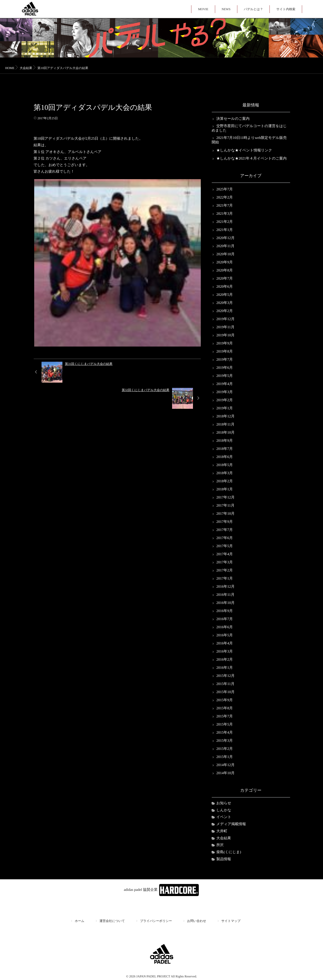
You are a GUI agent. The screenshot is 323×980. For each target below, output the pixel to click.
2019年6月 (225, 368)
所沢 (220, 845)
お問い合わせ (196, 921)
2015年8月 (225, 708)
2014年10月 (226, 773)
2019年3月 (225, 392)
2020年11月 (225, 246)
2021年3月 (225, 214)
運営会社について (112, 921)
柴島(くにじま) (229, 852)
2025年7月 (225, 189)
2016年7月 (225, 619)
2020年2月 (225, 311)
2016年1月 (225, 668)
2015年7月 (225, 716)
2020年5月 (225, 295)
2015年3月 (225, 741)
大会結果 (224, 838)
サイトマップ (231, 921)
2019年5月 (225, 376)
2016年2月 (225, 660)
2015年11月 (225, 684)
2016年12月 (226, 587)
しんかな (224, 810)
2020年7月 (225, 279)
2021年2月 (225, 222)
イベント (224, 817)
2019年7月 (225, 360)
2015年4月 (225, 733)
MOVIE (203, 9)
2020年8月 (225, 271)
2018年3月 (225, 473)
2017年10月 (226, 514)
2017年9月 (225, 522)
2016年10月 (226, 603)
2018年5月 (225, 465)
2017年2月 (225, 571)
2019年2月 (225, 400)
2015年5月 (225, 725)
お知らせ (224, 803)
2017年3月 (225, 562)
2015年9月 (225, 700)
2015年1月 (225, 757)
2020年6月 (225, 287)
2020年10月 (226, 254)
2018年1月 (225, 489)
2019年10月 (226, 335)
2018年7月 (225, 449)
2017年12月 (226, 498)
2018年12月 (226, 417)
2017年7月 (225, 530)
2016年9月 (225, 611)
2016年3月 (225, 652)
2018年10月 (226, 433)
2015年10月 (226, 692)
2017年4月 (225, 554)
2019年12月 (226, 319)
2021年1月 (225, 230)
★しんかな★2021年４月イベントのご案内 (252, 159)
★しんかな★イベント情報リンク (244, 151)
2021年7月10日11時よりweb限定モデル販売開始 (249, 140)
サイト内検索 (286, 9)
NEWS (226, 9)
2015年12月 (226, 676)
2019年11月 (225, 327)
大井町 (222, 831)
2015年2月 (225, 749)
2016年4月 (225, 644)
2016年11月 (225, 595)
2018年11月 (225, 425)
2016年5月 (225, 635)
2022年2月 (225, 198)
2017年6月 (225, 538)
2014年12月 (226, 765)
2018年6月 (225, 457)
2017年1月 (225, 579)
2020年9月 (225, 262)
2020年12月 (226, 238)
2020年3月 (225, 303)
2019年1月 (225, 408)
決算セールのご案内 (233, 119)
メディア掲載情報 (231, 824)
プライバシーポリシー (156, 921)
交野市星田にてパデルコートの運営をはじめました (249, 128)
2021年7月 (225, 206)
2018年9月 (225, 441)
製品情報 (224, 859)
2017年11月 (225, 506)
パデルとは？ (253, 9)
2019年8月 (225, 352)
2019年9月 (225, 344)
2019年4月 (225, 384)
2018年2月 (225, 481)
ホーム (80, 921)
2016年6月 (225, 627)
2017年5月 (225, 546)
